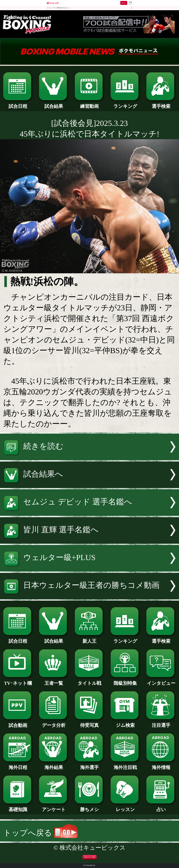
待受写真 (89, 723)
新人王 (89, 639)
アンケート (54, 807)
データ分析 (54, 723)
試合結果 (54, 104)
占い (161, 807)
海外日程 (18, 765)
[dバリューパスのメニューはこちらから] (130, 3)
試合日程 (18, 104)
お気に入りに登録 (90, 857)
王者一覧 (54, 681)
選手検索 (161, 104)
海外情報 (161, 765)
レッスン (125, 807)
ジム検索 (125, 723)
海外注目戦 (125, 765)
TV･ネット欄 (18, 681)
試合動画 (18, 723)
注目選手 (161, 723)
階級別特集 (125, 681)
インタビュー (161, 681)
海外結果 (54, 765)
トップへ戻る (41, 833)
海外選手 (89, 765)
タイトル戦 (89, 681)
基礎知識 (18, 807)
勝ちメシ (89, 807)
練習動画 (89, 104)
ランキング (125, 104)
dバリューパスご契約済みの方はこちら (58, 8)
